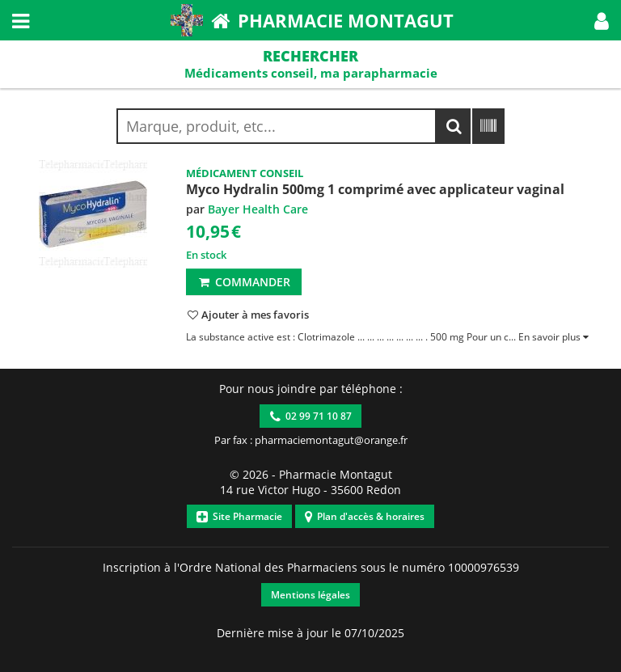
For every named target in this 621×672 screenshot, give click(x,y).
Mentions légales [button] (310, 595)
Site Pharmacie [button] (239, 516)
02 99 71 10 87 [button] (311, 416)
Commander (244, 282)
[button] (602, 20)
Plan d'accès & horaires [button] (365, 516)
